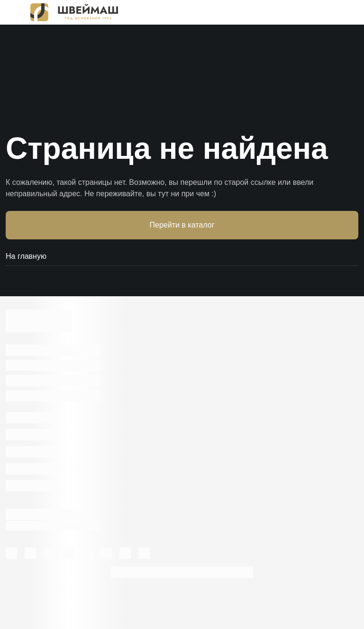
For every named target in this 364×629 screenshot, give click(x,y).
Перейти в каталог (182, 225)
